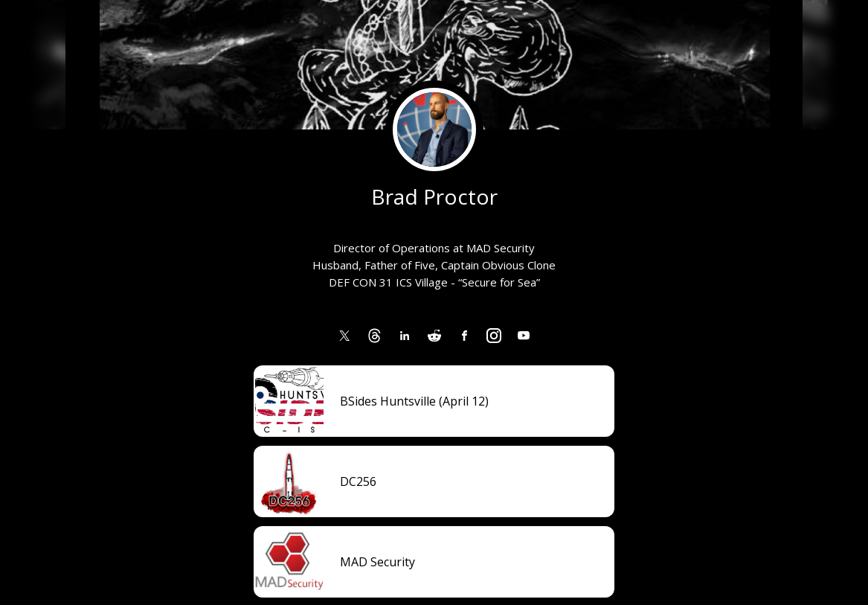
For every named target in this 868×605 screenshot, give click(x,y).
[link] (345, 336)
